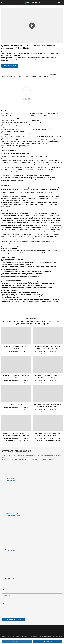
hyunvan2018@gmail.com (13, 516)
